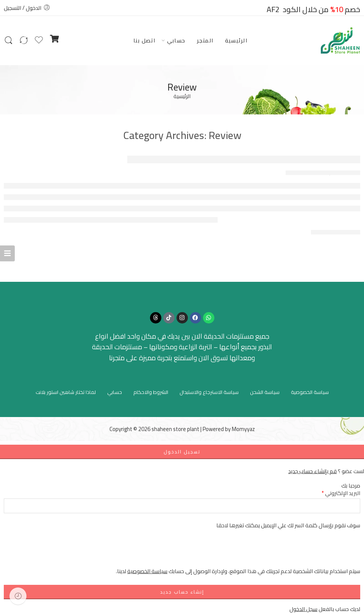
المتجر (205, 40)
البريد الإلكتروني (341, 493)
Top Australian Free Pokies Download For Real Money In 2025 (244, 159)
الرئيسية (236, 40)
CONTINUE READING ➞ (336, 232)
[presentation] (303, 552)
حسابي (176, 40)
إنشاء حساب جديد (182, 592)
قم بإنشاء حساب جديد (312, 471)
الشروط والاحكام (151, 392)
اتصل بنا (145, 40)
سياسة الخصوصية (310, 392)
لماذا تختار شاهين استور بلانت (66, 392)
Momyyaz (243, 429)
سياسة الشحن (265, 392)
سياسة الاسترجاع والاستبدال (209, 392)
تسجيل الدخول (182, 452)
